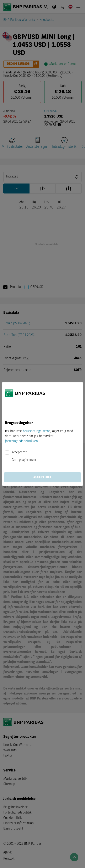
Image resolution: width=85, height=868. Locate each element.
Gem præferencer (24, 460)
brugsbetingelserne (37, 431)
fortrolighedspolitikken (21, 441)
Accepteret (19, 453)
